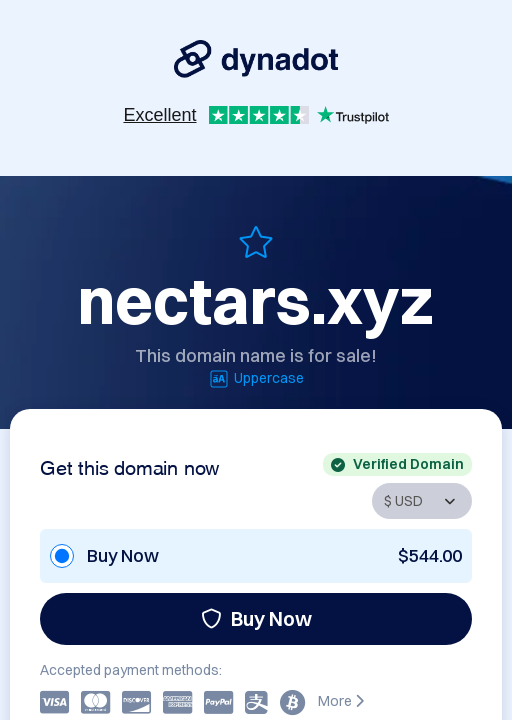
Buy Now (256, 618)
